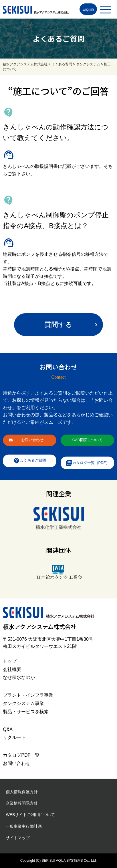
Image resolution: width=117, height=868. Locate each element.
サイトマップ (18, 838)
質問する (58, 325)
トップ (10, 661)
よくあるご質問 (51, 393)
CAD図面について (87, 440)
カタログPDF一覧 (21, 755)
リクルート (14, 737)
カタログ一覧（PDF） (88, 463)
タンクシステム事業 (23, 703)
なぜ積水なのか (19, 677)
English (88, 9)
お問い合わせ (32, 440)
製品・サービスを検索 (26, 712)
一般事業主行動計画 (24, 826)
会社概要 (12, 669)
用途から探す (17, 393)
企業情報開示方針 (22, 803)
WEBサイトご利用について (30, 815)
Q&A (8, 729)
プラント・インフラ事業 (28, 695)
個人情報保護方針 (22, 792)
